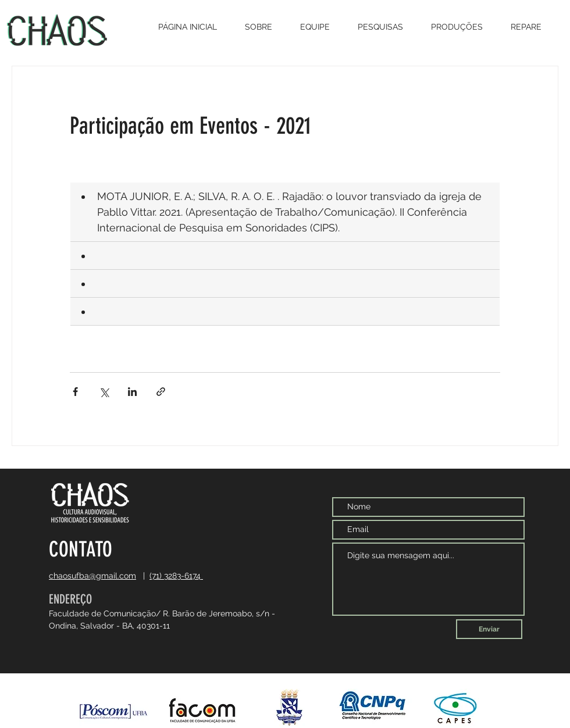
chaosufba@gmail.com (92, 576)
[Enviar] (489, 629)
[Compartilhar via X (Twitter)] (104, 392)
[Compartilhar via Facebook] (75, 392)
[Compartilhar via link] (161, 392)
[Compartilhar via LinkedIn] (132, 392)
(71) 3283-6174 (176, 576)
